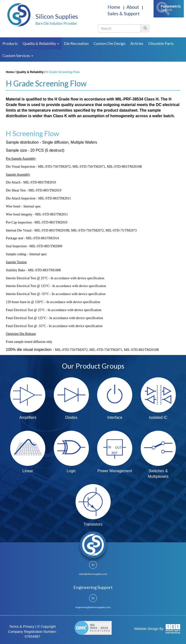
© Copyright (46, 627)
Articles (137, 43)
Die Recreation (76, 43)
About (133, 7)
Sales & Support (124, 13)
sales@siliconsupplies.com (93, 574)
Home (114, 7)
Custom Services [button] (18, 55)
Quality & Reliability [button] (41, 43)
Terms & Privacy (22, 627)
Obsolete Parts (161, 43)
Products (10, 43)
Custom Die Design (109, 43)
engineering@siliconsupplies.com (93, 607)
